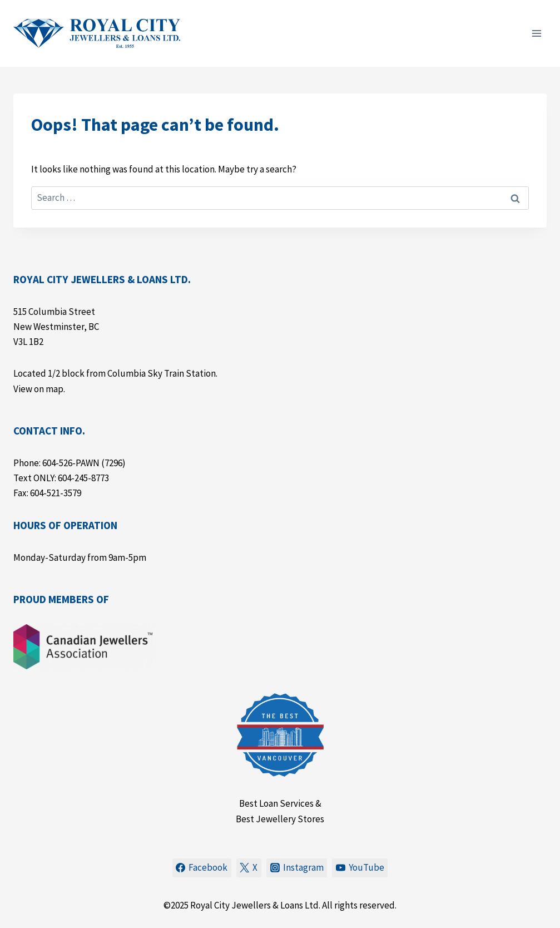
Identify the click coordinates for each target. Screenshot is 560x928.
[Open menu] (536, 33)
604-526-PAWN (71, 463)
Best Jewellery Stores (280, 819)
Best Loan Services (276, 803)
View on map (38, 389)
